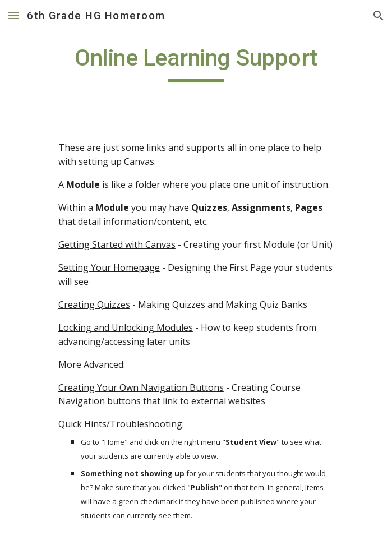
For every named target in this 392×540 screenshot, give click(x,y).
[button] (13, 15)
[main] (196, 63)
